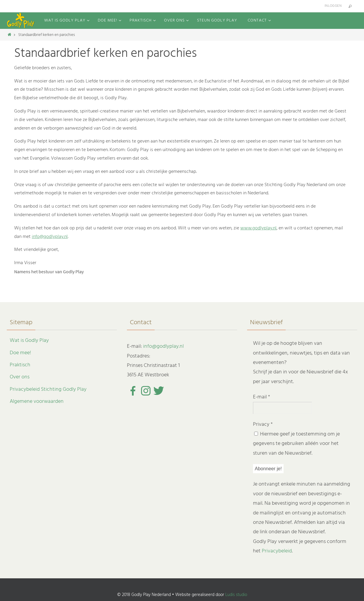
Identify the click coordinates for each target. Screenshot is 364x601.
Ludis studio (236, 595)
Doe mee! (20, 353)
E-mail (262, 397)
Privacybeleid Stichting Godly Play (48, 389)
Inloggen (333, 6)
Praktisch (20, 365)
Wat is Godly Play (29, 341)
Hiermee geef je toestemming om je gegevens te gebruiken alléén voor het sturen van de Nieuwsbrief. (296, 444)
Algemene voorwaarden (37, 402)
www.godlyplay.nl (258, 228)
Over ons (20, 377)
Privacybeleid (277, 551)
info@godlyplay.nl (50, 237)
